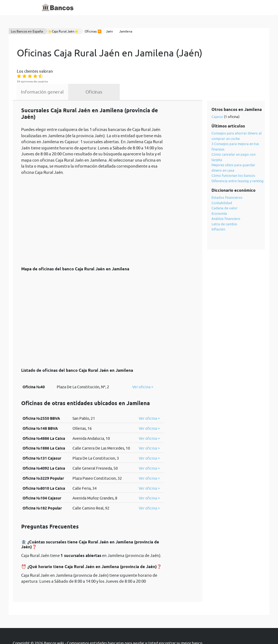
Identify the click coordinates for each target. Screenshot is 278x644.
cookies (157, 628)
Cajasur (218, 97)
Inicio (106, 8)
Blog (145, 8)
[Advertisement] (92, 198)
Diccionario (126, 8)
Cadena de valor (225, 188)
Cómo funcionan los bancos (234, 156)
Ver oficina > (143, 367)
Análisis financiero (226, 199)
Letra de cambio (225, 204)
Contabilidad (222, 183)
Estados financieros (228, 178)
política (138, 628)
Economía (220, 193)
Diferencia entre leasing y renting (238, 161)
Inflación (219, 209)
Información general (84, 71)
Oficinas (135, 71)
